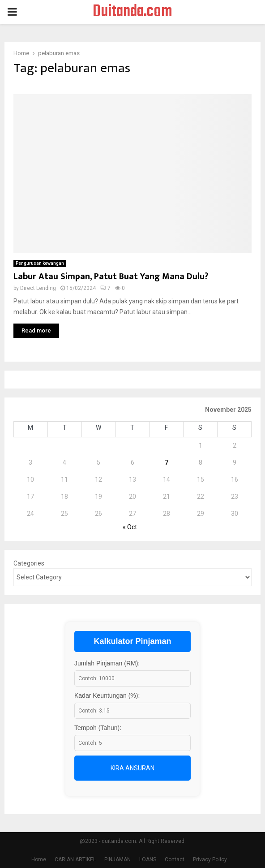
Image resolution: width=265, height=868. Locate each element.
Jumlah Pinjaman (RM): (107, 663)
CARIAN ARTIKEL (75, 859)
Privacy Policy (210, 859)
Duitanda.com (132, 12)
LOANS (148, 859)
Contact (175, 859)
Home (39, 859)
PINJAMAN (118, 859)
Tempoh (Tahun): (98, 728)
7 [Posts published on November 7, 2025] (167, 462)
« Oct (130, 527)
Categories (29, 563)
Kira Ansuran (132, 768)
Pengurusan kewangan (40, 263)
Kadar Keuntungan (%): (107, 695)
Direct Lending (38, 288)
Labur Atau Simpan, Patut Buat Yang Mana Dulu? (111, 276)
